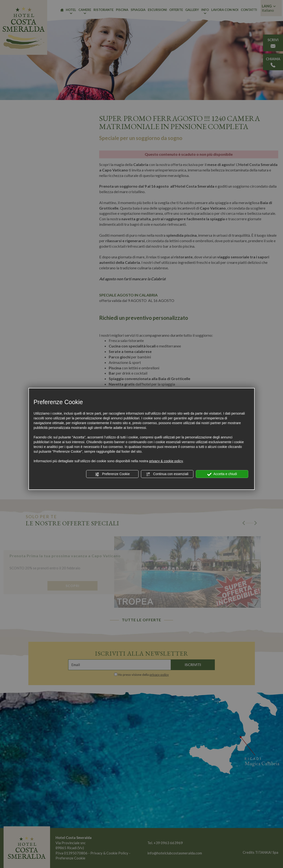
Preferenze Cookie (112, 474)
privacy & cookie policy (166, 461)
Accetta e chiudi (222, 474)
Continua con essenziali (167, 474)
